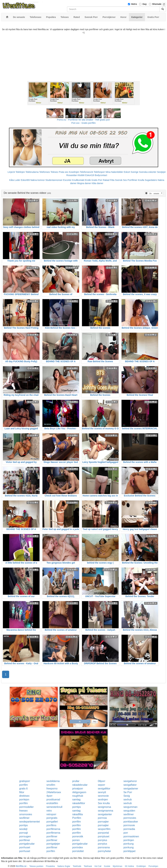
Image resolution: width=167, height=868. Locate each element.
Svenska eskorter (148, 172)
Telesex (54, 172)
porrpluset (104, 836)
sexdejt (23, 829)
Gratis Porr (97, 180)
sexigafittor (104, 789)
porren (76, 840)
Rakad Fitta (109, 180)
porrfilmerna (53, 829)
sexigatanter (105, 814)
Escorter (67, 180)
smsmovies (26, 814)
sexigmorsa (104, 807)
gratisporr (25, 781)
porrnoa (102, 818)
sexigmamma (106, 811)
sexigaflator (130, 785)
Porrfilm (77, 818)
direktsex (24, 796)
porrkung (129, 844)
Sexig (127, 796)
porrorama (104, 847)
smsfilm (51, 785)
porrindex (78, 847)
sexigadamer (131, 789)
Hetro (134, 4)
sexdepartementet (30, 822)
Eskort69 (25, 180)
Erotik (88, 180)
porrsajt (24, 833)
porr (126, 833)
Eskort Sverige (131, 172)
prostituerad (53, 800)
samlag (76, 800)
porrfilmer (52, 836)
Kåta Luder (15, 180)
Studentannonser (54, 180)
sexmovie (103, 796)
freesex (23, 811)
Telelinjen (20, 172)
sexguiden (129, 811)
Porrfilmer (133, 180)
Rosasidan (72, 175)
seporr (102, 785)
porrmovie (129, 825)
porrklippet (129, 851)
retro (49, 811)
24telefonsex (54, 792)
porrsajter (103, 822)
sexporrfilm (104, 829)
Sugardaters (151, 180)
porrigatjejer (53, 844)
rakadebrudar (80, 785)
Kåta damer (97, 183)
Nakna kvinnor (38, 180)
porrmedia (129, 829)
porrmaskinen (131, 836)
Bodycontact (101, 175)
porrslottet (78, 851)
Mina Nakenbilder (114, 172)
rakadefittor (79, 803)
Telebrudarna (32, 172)
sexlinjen (103, 800)
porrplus (103, 840)
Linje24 (11, 172)
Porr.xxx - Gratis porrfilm (83, 123)
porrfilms (51, 825)
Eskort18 (90, 175)
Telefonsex (45, 172)
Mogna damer (84, 183)
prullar (76, 781)
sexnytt (102, 792)
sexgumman (130, 807)
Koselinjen (74, 172)
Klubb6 (81, 175)
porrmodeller (27, 807)
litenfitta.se (21, 866)
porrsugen (25, 836)
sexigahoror (130, 781)
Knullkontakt (78, 180)
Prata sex (64, 172)
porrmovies (130, 818)
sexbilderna (53, 781)
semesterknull (54, 807)
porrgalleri (52, 822)
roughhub (78, 796)
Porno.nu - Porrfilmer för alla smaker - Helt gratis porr (84, 120)
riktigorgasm (79, 792)
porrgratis (52, 818)
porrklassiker (131, 822)
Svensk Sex (121, 180)
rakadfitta (77, 814)
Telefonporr (99, 172)
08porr (102, 781)
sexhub (128, 800)
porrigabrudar (27, 844)
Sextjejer (161, 172)
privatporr (78, 789)
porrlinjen (129, 840)
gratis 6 (23, 789)
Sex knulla (104, 803)
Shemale (157, 4)
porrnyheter (104, 851)
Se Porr (128, 792)
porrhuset (25, 847)
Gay (144, 4)
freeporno (52, 789)
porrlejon (24, 800)
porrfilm (24, 785)
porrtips (76, 807)
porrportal (103, 833)
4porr (49, 796)
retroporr (51, 814)
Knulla (141, 180)
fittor (22, 792)
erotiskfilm (52, 803)
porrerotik (78, 836)
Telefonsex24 (87, 172)
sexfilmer (129, 814)
